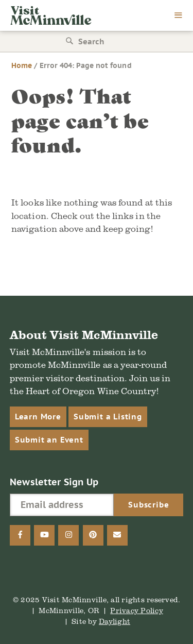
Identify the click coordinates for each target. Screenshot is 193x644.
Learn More (38, 417)
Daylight (115, 621)
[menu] (179, 16)
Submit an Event (49, 440)
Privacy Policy (137, 610)
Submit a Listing (108, 417)
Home (22, 65)
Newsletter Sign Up (54, 482)
